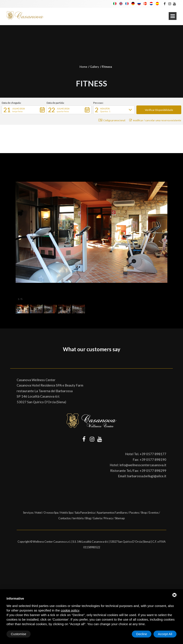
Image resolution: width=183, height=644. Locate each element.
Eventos (154, 513)
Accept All (165, 634)
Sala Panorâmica (85, 513)
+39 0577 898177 (153, 454)
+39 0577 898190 (153, 460)
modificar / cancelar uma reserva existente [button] (155, 120)
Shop (144, 513)
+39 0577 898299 (153, 471)
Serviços (28, 513)
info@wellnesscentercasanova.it (143, 465)
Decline (142, 634)
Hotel (38, 513)
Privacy (108, 518)
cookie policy (70, 610)
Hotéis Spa (67, 513)
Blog (88, 518)
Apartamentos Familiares (112, 513)
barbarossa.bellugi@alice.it (147, 476)
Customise (19, 634)
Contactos (65, 518)
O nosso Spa (51, 513)
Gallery (95, 67)
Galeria (97, 518)
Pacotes (134, 513)
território (78, 518)
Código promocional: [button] (112, 120)
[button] (24, 110)
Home (83, 67)
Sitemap (120, 518)
